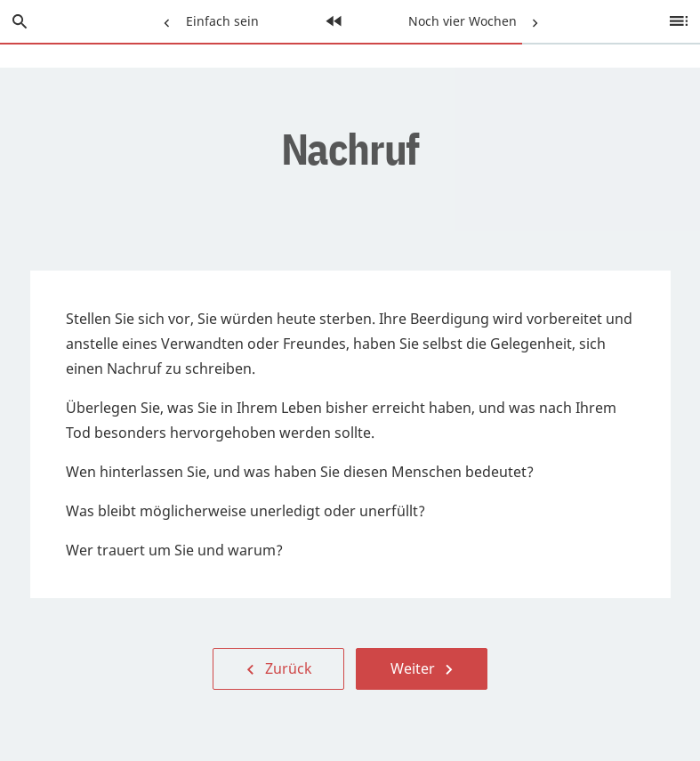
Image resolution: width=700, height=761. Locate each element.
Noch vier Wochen (473, 15)
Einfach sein (207, 15)
